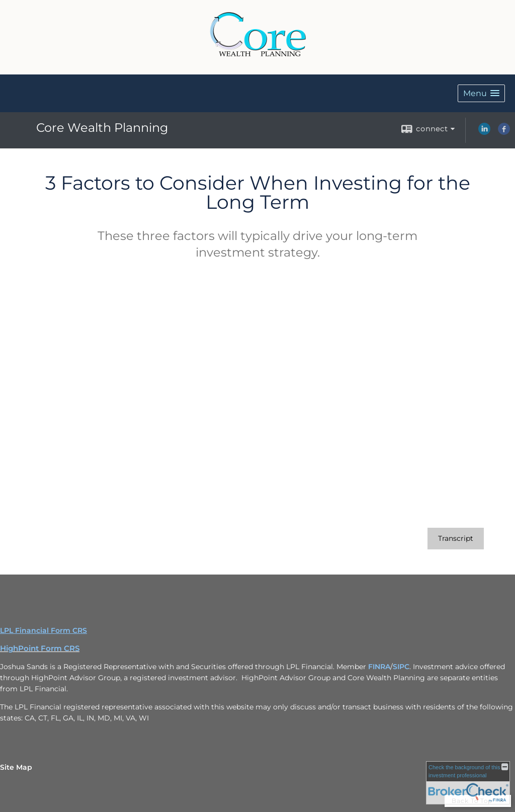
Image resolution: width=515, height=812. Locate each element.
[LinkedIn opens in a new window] (484, 132)
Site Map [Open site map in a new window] (16, 767)
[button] (481, 93)
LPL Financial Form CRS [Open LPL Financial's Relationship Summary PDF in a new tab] (44, 630)
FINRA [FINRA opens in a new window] (379, 667)
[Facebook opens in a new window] (504, 132)
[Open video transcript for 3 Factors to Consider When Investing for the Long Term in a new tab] (456, 539)
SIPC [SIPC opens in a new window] (401, 667)
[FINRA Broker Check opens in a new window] (468, 783)
